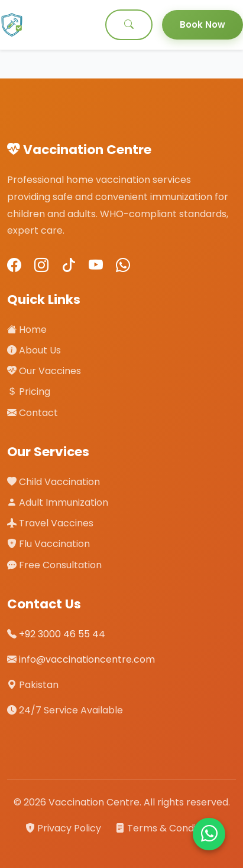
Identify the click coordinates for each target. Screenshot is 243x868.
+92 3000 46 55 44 (62, 634)
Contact (33, 413)
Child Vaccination (54, 482)
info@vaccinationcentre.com (87, 659)
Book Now (203, 24)
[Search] (129, 25)
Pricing (29, 392)
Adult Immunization (58, 502)
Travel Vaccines (50, 523)
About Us (34, 350)
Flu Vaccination (48, 544)
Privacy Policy (64, 828)
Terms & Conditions (167, 828)
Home (27, 330)
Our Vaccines (44, 371)
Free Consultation (54, 565)
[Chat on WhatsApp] (209, 834)
